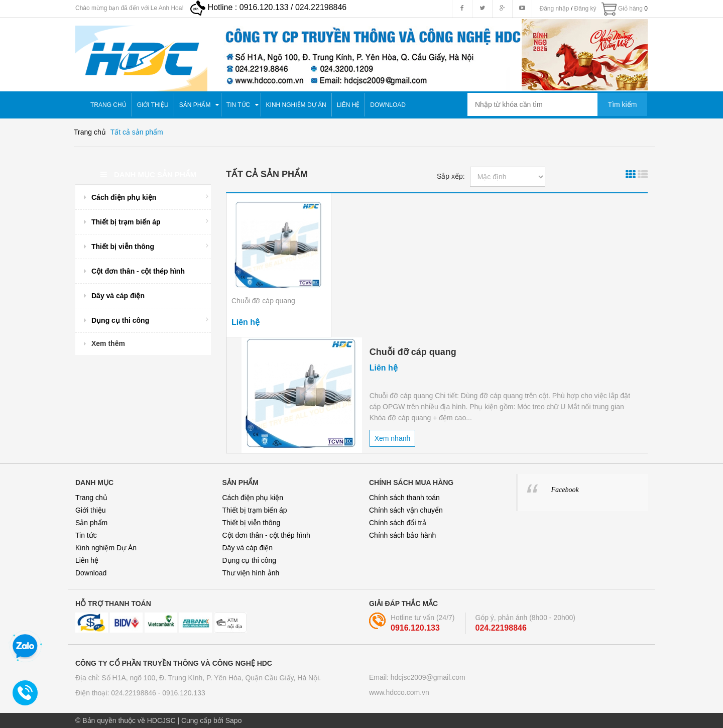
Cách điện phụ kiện (253, 498)
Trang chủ (91, 498)
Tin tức (86, 535)
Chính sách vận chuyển (406, 510)
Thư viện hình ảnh (251, 573)
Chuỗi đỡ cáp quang (263, 301)
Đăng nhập (555, 9)
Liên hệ (87, 560)
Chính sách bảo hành (402, 535)
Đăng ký (585, 9)
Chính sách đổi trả (398, 523)
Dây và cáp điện (248, 548)
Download (91, 573)
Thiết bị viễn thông (252, 523)
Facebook (565, 490)
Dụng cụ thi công (250, 560)
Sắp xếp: (451, 176)
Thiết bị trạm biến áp (255, 510)
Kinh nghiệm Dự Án (106, 548)
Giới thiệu (91, 510)
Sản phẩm (91, 523)
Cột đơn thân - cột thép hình (266, 535)
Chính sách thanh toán (404, 498)
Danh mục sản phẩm (148, 174)
